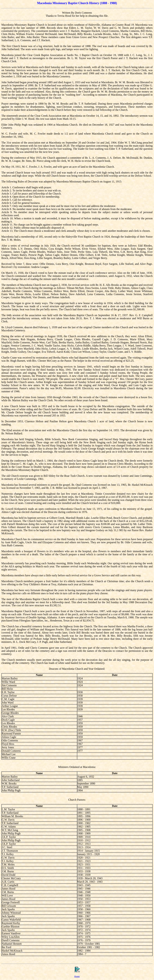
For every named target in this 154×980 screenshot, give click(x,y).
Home (77, 976)
